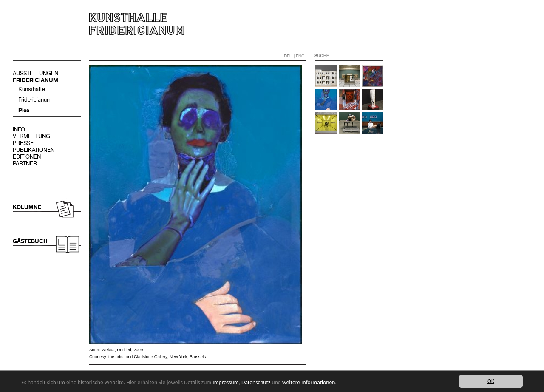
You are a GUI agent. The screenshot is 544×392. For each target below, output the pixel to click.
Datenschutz (256, 382)
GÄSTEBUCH (30, 241)
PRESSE (23, 143)
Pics (24, 110)
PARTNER (25, 163)
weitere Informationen (309, 382)
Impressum (225, 382)
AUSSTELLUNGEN (35, 73)
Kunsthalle (32, 89)
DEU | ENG (294, 56)
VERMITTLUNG (31, 136)
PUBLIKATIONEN (34, 150)
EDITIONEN (27, 157)
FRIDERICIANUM (35, 80)
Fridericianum (35, 100)
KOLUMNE (27, 207)
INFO (19, 129)
